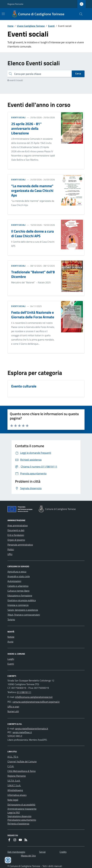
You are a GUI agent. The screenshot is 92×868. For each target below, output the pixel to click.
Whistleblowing (15, 790)
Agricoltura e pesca (17, 572)
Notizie (11, 637)
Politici (11, 549)
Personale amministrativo (20, 545)
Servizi (42, 852)
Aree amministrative (18, 525)
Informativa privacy (17, 795)
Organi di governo (16, 540)
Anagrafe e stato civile (19, 576)
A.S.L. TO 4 (13, 757)
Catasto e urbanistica (18, 586)
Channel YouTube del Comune (22, 761)
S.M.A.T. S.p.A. (14, 785)
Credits (63, 852)
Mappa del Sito (28, 856)
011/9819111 (24, 692)
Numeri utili (13, 711)
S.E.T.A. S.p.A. (14, 781)
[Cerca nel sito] (80, 14)
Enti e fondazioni (16, 535)
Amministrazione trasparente (22, 809)
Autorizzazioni (14, 581)
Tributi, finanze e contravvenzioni (24, 615)
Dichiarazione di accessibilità (21, 805)
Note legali (13, 800)
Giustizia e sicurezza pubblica (22, 600)
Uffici (10, 554)
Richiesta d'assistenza (18, 824)
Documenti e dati (16, 530)
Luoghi (11, 659)
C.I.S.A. (11, 766)
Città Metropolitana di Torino (22, 771)
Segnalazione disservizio (19, 816)
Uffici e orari (13, 707)
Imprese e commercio (18, 605)
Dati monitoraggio (16, 852)
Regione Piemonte (15, 4)
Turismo (11, 619)
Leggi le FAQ (14, 812)
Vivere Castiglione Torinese (31, 26)
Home (10, 26)
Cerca (78, 73)
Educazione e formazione (20, 595)
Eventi (51, 26)
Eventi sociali (18, 117)
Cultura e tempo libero (18, 591)
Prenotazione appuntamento (22, 820)
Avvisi (10, 642)
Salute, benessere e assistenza (23, 610)
